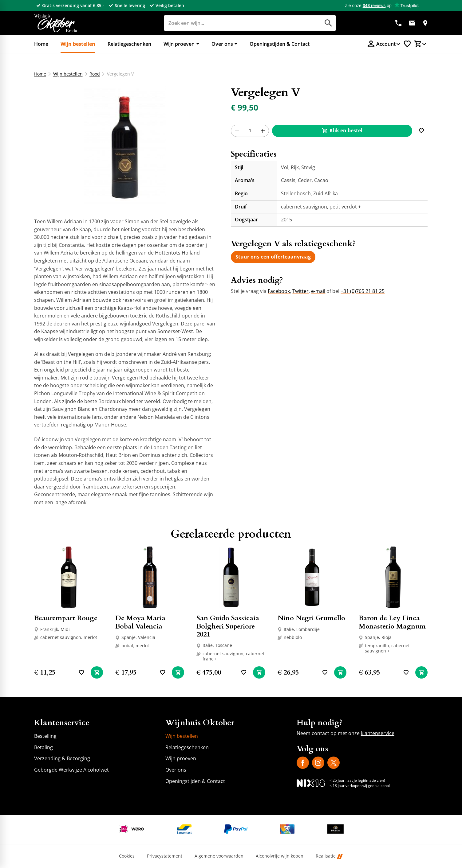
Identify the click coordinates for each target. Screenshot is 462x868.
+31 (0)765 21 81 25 (363, 291)
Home (40, 74)
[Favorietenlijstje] (407, 44)
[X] (334, 763)
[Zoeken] (235, 23)
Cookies (127, 856)
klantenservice (378, 733)
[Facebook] (303, 763)
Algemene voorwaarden (219, 856)
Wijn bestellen (68, 74)
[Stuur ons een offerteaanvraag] (273, 257)
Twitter (300, 291)
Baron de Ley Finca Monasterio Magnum (392, 622)
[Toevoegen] (421, 131)
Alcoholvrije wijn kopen (280, 856)
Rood (95, 74)
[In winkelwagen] (97, 672)
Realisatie (329, 856)
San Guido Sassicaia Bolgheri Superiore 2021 (228, 626)
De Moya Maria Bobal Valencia (140, 622)
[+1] (263, 131)
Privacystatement (165, 856)
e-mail (318, 291)
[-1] (237, 131)
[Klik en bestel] (342, 131)
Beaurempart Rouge (66, 618)
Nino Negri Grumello (311, 618)
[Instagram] (318, 763)
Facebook (279, 291)
